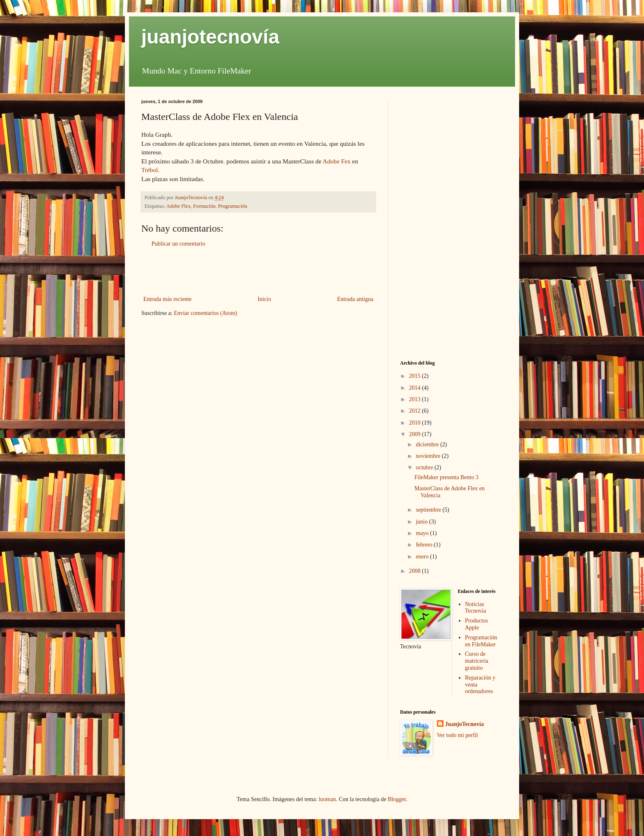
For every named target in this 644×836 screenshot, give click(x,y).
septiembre (429, 510)
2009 (416, 434)
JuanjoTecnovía (465, 724)
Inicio (264, 299)
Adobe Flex (178, 206)
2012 (416, 411)
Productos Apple (476, 624)
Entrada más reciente (167, 299)
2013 (416, 399)
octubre (425, 467)
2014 (416, 388)
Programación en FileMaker (481, 641)
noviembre (429, 456)
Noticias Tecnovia (475, 608)
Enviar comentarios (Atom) (205, 313)
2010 (416, 423)
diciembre (428, 444)
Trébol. (150, 170)
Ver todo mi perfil (458, 735)
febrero (425, 545)
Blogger (397, 799)
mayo (423, 533)
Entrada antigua (355, 299)
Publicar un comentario (178, 244)
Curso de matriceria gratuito (477, 661)
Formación (204, 206)
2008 (416, 571)
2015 (416, 376)
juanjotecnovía (210, 37)
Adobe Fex (337, 161)
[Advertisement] (258, 271)
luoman (327, 799)
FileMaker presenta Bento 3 (446, 477)
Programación (233, 206)
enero (423, 557)
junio (422, 522)
